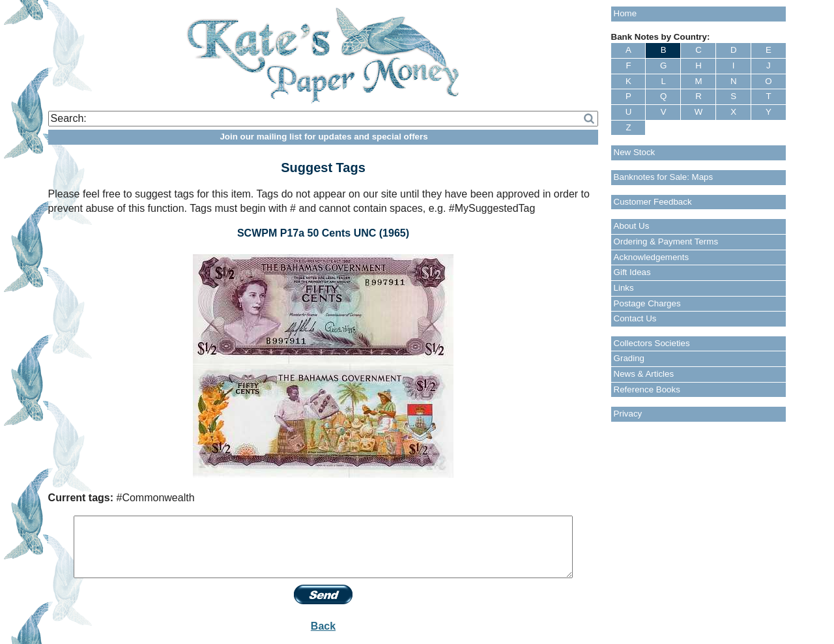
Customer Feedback (653, 202)
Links (624, 288)
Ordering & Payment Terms (666, 242)
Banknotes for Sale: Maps (664, 177)
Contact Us (635, 318)
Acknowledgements (652, 257)
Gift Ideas (632, 272)
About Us (632, 226)
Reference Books (647, 389)
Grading (629, 358)
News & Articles (644, 374)
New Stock (635, 152)
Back (323, 626)
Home (625, 13)
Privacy (628, 414)
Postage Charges (647, 303)
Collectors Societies (652, 343)
